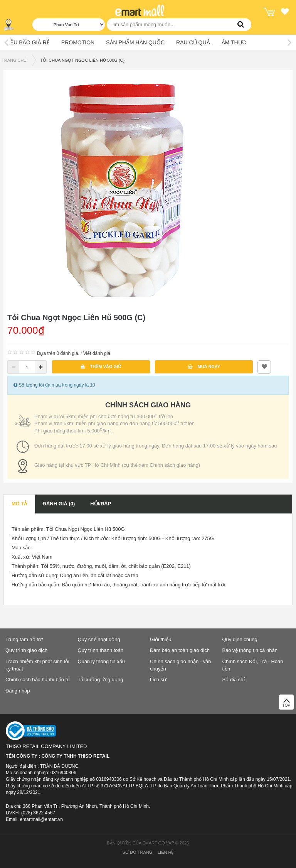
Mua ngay (204, 366)
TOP (286, 704)
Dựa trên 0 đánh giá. (58, 353)
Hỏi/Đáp (101, 504)
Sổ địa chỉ (234, 680)
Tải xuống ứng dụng (101, 680)
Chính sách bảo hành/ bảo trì (38, 680)
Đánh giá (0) (59, 504)
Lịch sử (158, 680)
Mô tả (19, 504)
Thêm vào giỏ (101, 366)
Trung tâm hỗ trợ (24, 639)
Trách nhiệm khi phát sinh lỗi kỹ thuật (37, 665)
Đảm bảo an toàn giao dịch (180, 650)
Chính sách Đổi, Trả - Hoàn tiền (253, 665)
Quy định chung (240, 639)
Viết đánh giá (97, 353)
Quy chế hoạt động (99, 639)
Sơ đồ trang (138, 852)
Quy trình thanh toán (101, 650)
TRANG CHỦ (14, 60)
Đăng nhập (18, 691)
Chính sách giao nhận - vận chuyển (181, 665)
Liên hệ (166, 852)
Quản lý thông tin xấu (101, 661)
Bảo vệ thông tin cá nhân (250, 650)
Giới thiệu (161, 639)
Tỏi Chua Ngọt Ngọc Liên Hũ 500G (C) (82, 60)
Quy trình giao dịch (26, 650)
